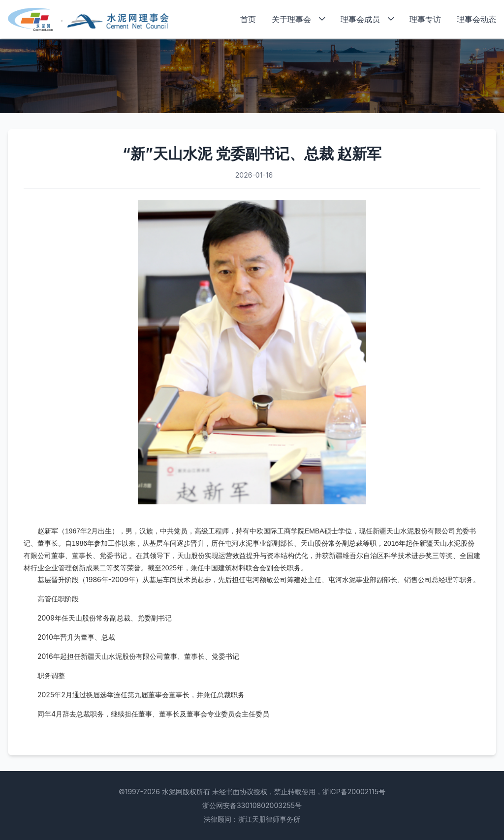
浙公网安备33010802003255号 (252, 805)
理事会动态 (476, 19)
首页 (248, 19)
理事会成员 (367, 19)
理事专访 (425, 19)
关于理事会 (298, 19)
